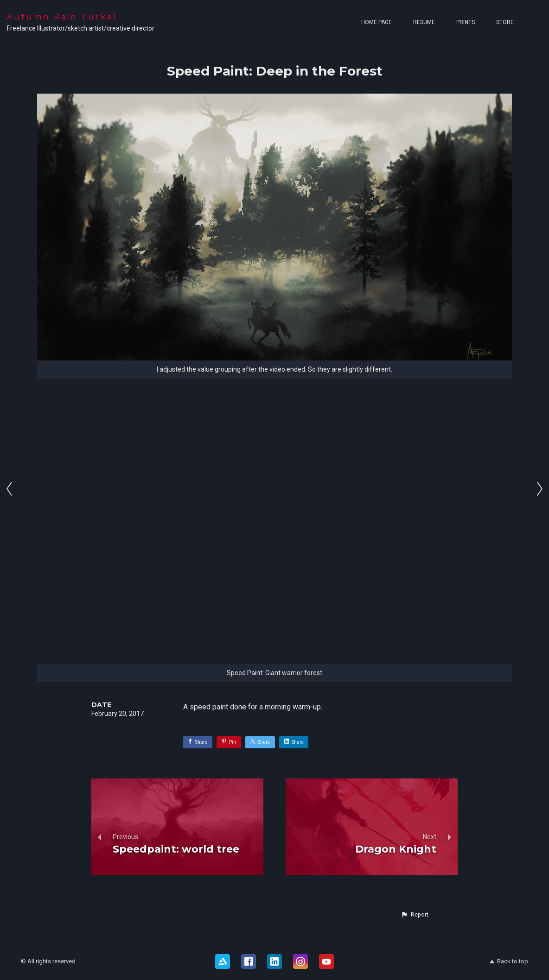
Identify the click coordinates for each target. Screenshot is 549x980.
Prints (466, 22)
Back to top (509, 961)
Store (505, 22)
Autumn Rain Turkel (62, 17)
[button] (415, 915)
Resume (424, 22)
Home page (377, 22)
